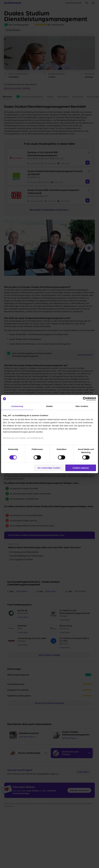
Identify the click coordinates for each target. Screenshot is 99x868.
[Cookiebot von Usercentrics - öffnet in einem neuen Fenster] (85, 399)
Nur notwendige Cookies (49, 468)
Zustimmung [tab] (17, 406)
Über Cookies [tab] (82, 406)
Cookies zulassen (81, 468)
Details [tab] (49, 406)
